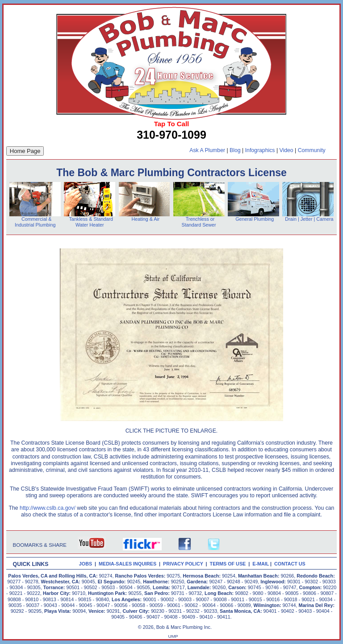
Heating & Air (144, 219)
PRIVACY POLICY (184, 564)
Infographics (260, 150)
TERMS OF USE (229, 564)
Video (287, 150)
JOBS (86, 564)
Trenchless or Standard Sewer (199, 222)
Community (312, 150)
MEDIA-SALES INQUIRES (129, 564)
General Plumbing (255, 219)
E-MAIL (261, 564)
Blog (235, 150)
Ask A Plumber (207, 150)
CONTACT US (291, 564)
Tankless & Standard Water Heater (90, 222)
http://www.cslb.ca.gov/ (48, 508)
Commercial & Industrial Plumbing (35, 222)
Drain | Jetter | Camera (309, 219)
